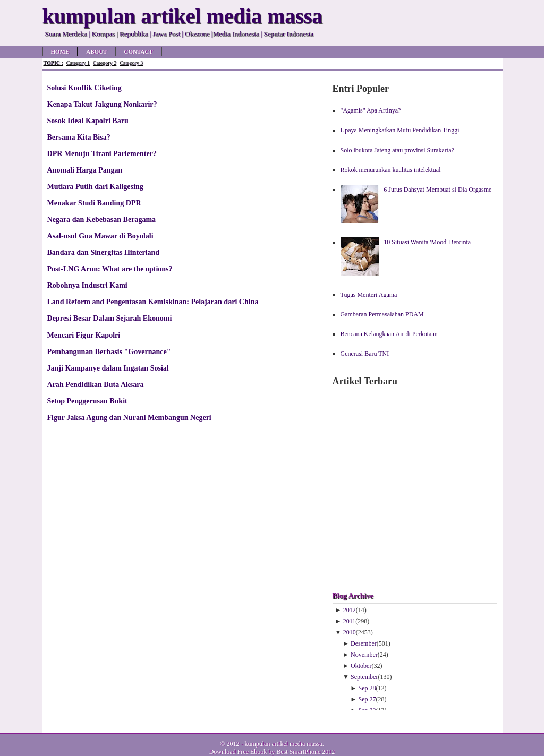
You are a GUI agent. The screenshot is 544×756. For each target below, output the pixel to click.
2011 (350, 621)
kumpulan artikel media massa (283, 744)
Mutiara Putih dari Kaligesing (95, 186)
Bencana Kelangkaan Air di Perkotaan (389, 334)
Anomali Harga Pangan (85, 170)
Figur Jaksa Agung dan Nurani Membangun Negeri (129, 417)
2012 (350, 610)
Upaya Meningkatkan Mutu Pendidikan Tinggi (400, 130)
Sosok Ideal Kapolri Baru (88, 121)
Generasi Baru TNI (365, 354)
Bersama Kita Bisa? (79, 137)
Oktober (361, 666)
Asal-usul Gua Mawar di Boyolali (100, 236)
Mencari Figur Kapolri (84, 335)
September (364, 677)
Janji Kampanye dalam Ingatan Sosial (108, 368)
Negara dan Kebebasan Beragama (102, 219)
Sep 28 (367, 688)
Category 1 (78, 63)
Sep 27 (367, 699)
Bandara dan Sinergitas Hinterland (104, 252)
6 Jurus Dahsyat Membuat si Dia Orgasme (437, 190)
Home (60, 51)
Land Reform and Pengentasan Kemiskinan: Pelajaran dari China (153, 302)
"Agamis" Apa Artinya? (371, 110)
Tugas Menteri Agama (369, 295)
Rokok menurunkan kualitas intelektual (391, 170)
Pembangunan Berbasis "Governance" (109, 351)
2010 (350, 632)
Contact (138, 51)
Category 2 (105, 63)
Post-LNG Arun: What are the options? (110, 269)
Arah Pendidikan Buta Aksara (96, 384)
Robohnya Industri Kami (87, 285)
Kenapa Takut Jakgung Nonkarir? (102, 104)
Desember (364, 643)
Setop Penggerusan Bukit (87, 401)
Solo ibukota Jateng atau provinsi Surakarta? (397, 150)
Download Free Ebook (238, 752)
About (96, 51)
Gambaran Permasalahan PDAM (382, 314)
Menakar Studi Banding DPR (94, 203)
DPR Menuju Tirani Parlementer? (102, 153)
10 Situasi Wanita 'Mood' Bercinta (427, 242)
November (364, 655)
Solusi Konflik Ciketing (84, 88)
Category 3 (131, 63)
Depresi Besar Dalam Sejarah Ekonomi (110, 318)
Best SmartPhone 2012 (305, 752)
